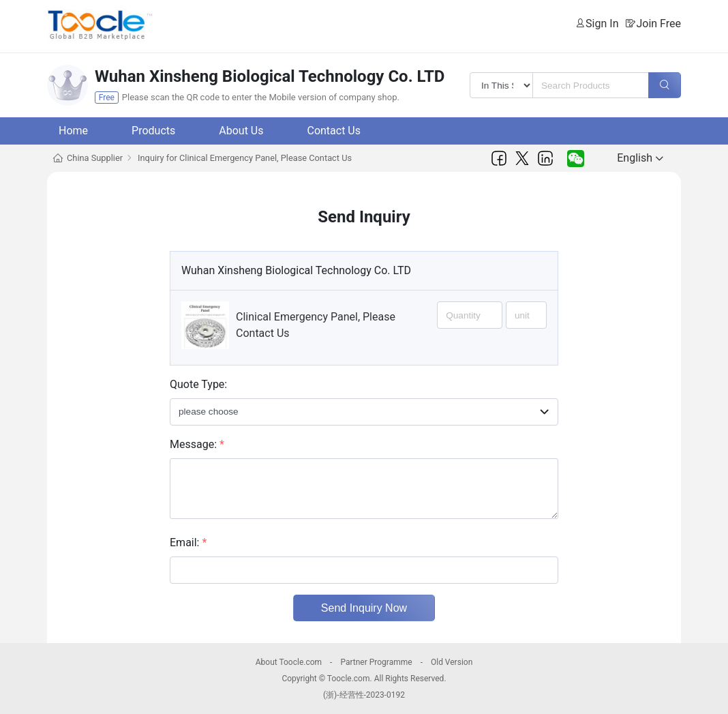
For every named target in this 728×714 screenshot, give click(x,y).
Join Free (658, 24)
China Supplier (95, 158)
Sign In (602, 24)
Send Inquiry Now (364, 608)
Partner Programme (376, 662)
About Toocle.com (289, 662)
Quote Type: (198, 384)
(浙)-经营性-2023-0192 (364, 695)
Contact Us (334, 131)
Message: (197, 444)
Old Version (452, 662)
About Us (241, 131)
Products (153, 131)
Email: (188, 542)
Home (73, 131)
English (640, 158)
